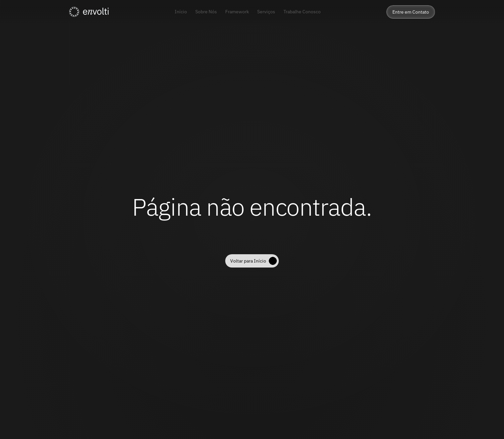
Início (181, 12)
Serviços (266, 12)
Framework (237, 12)
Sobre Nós (206, 12)
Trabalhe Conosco (302, 12)
